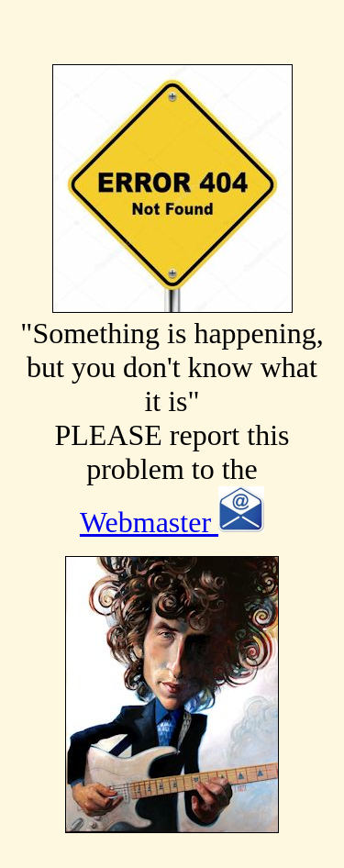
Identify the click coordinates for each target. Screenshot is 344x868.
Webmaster (172, 522)
